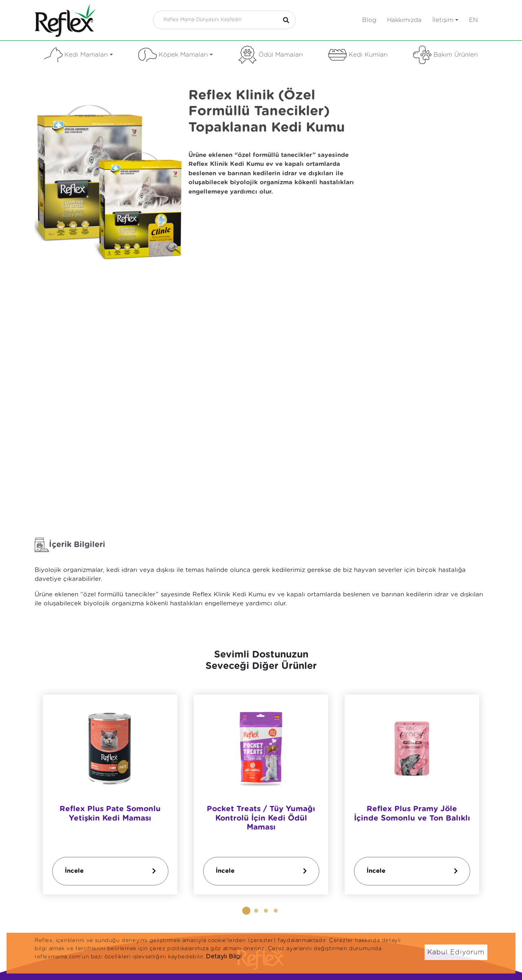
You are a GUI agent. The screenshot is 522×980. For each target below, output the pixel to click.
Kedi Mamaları (79, 55)
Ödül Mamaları (271, 55)
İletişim (445, 20)
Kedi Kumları (358, 55)
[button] (246, 911)
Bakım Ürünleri (446, 55)
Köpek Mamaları (176, 55)
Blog (369, 20)
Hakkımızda (404, 20)
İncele (110, 871)
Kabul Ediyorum (456, 952)
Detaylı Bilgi (224, 957)
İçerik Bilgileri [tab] (70, 545)
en (473, 20)
